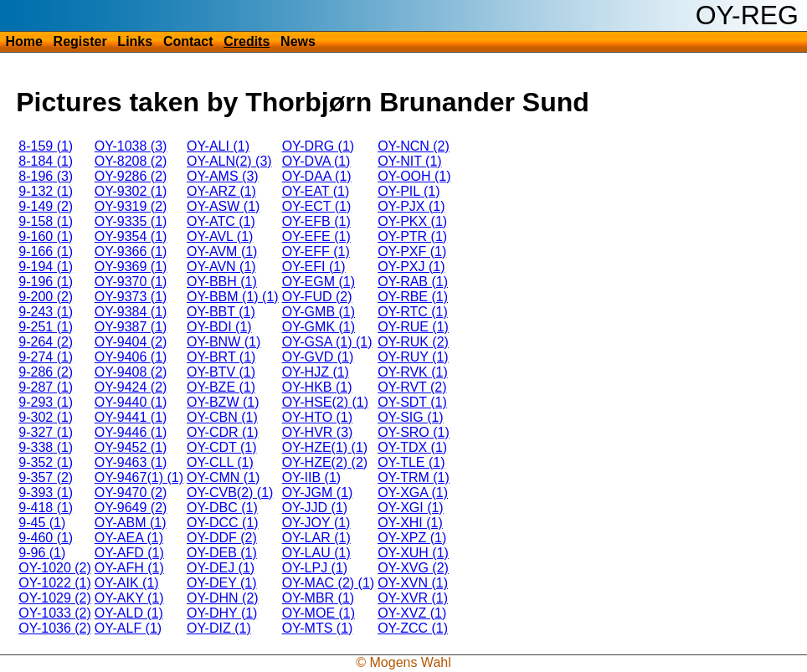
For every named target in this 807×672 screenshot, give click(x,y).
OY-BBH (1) (222, 282)
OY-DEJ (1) (221, 568)
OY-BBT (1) (221, 312)
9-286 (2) (46, 372)
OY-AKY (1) (129, 598)
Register (80, 41)
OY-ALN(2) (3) (229, 161)
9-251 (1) (46, 327)
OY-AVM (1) (222, 251)
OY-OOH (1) (414, 176)
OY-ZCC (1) (413, 628)
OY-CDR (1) (223, 432)
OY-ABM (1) (131, 523)
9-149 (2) (46, 206)
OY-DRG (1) (319, 146)
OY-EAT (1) (316, 191)
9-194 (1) (46, 267)
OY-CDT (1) (222, 447)
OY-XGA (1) (413, 492)
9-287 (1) (46, 387)
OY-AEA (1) (129, 538)
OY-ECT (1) (317, 206)
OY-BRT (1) (221, 357)
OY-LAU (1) (316, 553)
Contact (188, 41)
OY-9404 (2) (131, 342)
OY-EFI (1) (314, 267)
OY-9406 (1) (131, 357)
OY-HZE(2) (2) (325, 462)
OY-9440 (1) (131, 402)
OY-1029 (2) (55, 598)
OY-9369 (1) (131, 267)
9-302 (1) (46, 417)
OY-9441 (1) (131, 417)
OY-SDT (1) (412, 402)
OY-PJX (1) (411, 206)
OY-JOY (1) (316, 523)
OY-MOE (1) (319, 613)
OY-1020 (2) (55, 568)
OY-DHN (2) (223, 598)
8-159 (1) (46, 146)
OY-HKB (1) (317, 387)
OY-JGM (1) (318, 492)
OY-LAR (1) (316, 538)
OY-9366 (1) (131, 251)
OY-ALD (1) (129, 613)
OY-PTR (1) (412, 236)
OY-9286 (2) (131, 176)
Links (135, 41)
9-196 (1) (46, 282)
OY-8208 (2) (131, 161)
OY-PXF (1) (412, 251)
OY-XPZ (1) (412, 538)
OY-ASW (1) (223, 206)
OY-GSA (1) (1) (327, 342)
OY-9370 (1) (131, 282)
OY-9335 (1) (131, 221)
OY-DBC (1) (222, 508)
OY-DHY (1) (222, 613)
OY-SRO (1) (414, 432)
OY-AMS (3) (223, 176)
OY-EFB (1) (316, 221)
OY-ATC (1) (221, 221)
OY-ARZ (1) (221, 191)
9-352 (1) (46, 462)
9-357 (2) (46, 477)
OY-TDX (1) (412, 447)
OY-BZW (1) (223, 402)
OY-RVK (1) (413, 372)
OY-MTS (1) (318, 628)
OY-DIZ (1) (219, 628)
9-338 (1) (46, 447)
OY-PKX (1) (412, 221)
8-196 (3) (46, 176)
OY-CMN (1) (223, 477)
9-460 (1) (46, 538)
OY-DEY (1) (222, 583)
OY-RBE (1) (413, 297)
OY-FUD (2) (317, 297)
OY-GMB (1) (319, 312)
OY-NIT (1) (409, 161)
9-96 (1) (42, 553)
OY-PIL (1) (409, 191)
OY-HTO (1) (317, 417)
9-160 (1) (46, 236)
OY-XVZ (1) (412, 613)
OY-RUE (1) (413, 327)
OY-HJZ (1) (316, 372)
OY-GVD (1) (318, 357)
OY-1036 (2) (55, 628)
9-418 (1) (46, 508)
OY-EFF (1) (316, 251)
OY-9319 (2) (131, 206)
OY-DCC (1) (223, 523)
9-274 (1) (46, 357)
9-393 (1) (46, 492)
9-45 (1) (42, 523)
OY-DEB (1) (222, 553)
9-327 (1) (46, 432)
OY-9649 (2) (131, 508)
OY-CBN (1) (222, 417)
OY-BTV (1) (221, 372)
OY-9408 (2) (131, 372)
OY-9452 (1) (131, 447)
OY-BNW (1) (224, 342)
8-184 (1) (46, 161)
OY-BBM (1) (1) (233, 297)
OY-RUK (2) (413, 342)
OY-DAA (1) (317, 176)
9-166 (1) (46, 251)
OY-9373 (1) (131, 297)
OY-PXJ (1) (411, 267)
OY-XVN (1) (413, 583)
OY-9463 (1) (131, 462)
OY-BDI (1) (219, 327)
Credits (247, 41)
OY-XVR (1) (413, 598)
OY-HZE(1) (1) (325, 447)
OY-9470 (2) (131, 492)
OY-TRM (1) (414, 477)
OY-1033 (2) (55, 613)
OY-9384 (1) (131, 312)
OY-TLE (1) (411, 462)
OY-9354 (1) (131, 236)
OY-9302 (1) (131, 191)
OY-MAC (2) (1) (329, 583)
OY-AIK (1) (127, 583)
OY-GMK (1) (319, 327)
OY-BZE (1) (221, 387)
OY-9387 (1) (131, 327)
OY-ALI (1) (218, 146)
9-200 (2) (46, 297)
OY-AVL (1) (220, 236)
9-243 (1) (46, 312)
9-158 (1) (46, 221)
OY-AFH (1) (129, 568)
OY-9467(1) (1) (139, 477)
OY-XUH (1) (413, 553)
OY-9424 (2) (131, 387)
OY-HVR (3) (318, 432)
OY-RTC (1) (413, 312)
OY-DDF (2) (222, 538)
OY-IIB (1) (312, 477)
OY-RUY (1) (413, 357)
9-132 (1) (46, 191)
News (298, 41)
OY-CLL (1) (220, 462)
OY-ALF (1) (128, 628)
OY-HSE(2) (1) (325, 402)
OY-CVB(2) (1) (230, 492)
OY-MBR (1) (319, 598)
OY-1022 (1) (55, 583)
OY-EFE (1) (316, 236)
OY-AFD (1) (129, 553)
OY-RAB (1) (413, 282)
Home (23, 41)
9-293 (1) (46, 402)
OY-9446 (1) (131, 432)
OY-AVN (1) (221, 267)
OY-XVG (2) (413, 568)
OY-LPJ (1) (315, 568)
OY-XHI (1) (410, 523)
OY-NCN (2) (414, 146)
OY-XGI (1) (411, 508)
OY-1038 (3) (131, 146)
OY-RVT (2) (412, 387)
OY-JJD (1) (315, 508)
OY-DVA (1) (316, 161)
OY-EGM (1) (319, 282)
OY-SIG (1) (411, 417)
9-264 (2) (46, 342)
